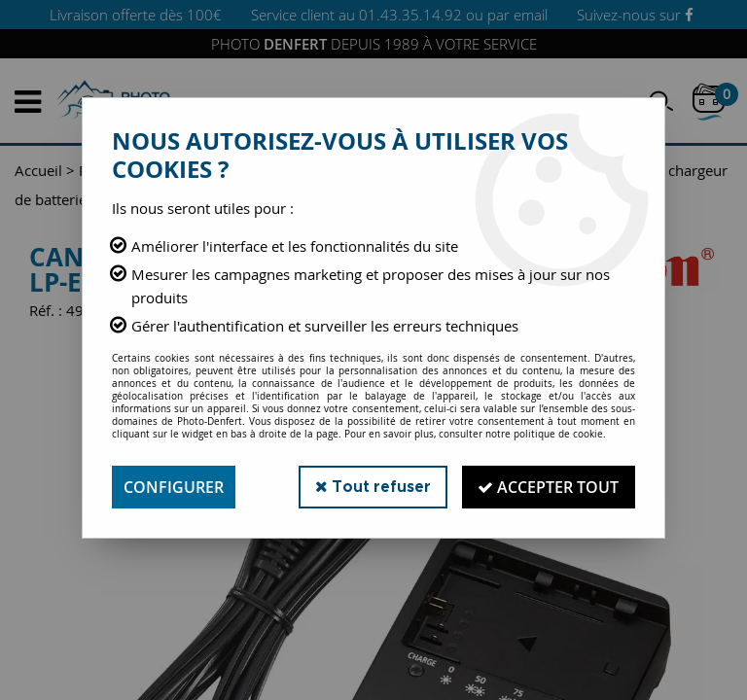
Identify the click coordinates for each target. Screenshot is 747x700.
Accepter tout (548, 487)
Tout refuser (372, 487)
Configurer (174, 487)
